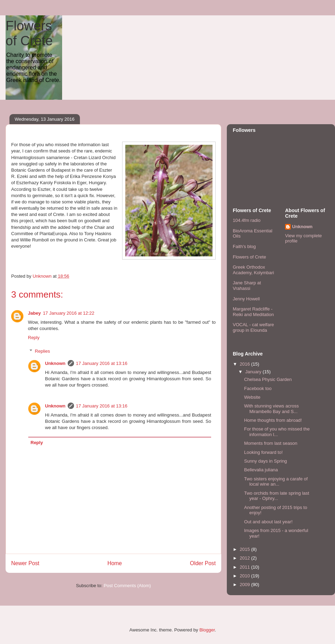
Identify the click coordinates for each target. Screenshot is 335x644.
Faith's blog (244, 246)
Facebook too (258, 388)
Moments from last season (270, 443)
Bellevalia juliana (261, 470)
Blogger (207, 630)
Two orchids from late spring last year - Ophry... (276, 496)
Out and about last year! (268, 522)
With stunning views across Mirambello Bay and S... (271, 409)
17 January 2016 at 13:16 (102, 363)
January (254, 372)
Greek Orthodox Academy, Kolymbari (253, 270)
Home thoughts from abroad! (273, 420)
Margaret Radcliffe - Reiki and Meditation (253, 312)
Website (252, 397)
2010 (245, 576)
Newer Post (25, 563)
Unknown (55, 363)
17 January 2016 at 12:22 (69, 313)
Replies (42, 351)
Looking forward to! (263, 452)
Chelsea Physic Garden (268, 379)
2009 (245, 585)
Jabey (34, 313)
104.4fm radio (247, 220)
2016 (245, 364)
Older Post (203, 563)
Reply (34, 338)
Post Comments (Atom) (127, 586)
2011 (245, 567)
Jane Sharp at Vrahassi (247, 286)
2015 (245, 549)
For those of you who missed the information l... (277, 432)
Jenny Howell (246, 299)
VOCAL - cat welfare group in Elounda (253, 327)
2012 (245, 558)
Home (115, 563)
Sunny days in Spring (265, 461)
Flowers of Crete (29, 33)
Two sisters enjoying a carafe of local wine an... (276, 482)
